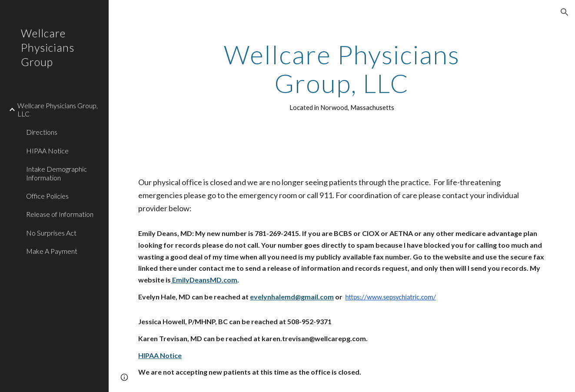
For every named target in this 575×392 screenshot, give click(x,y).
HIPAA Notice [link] (47, 151)
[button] (565, 12)
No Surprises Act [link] (51, 233)
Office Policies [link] (47, 196)
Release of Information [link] (60, 214)
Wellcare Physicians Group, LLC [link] (58, 110)
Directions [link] (42, 132)
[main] (342, 76)
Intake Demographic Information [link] (57, 173)
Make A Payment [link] (52, 251)
